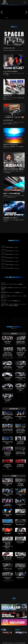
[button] (2, 12)
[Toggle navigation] (25, 2)
